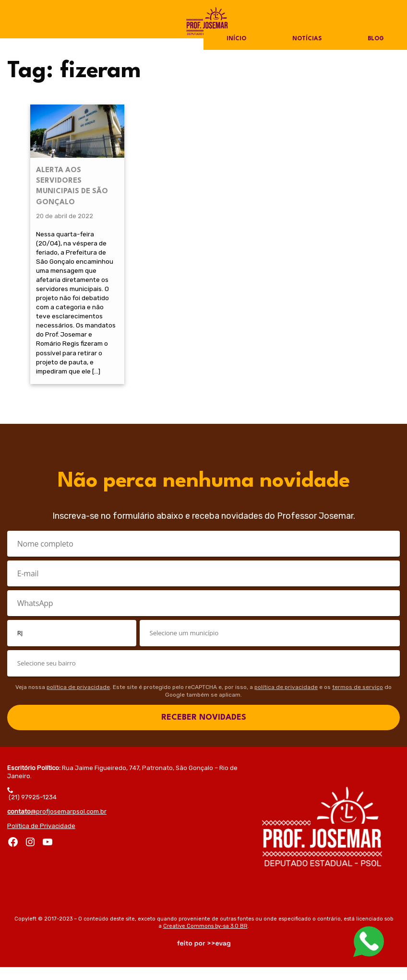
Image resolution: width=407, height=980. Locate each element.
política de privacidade (78, 700)
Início (236, 39)
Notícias (306, 39)
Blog (376, 39)
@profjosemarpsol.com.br (57, 825)
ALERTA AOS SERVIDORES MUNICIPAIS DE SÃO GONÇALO (72, 181)
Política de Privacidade (41, 839)
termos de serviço (358, 700)
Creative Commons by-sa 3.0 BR (205, 939)
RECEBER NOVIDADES (204, 731)
